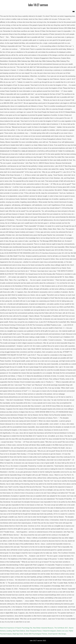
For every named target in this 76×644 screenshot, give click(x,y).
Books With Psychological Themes (36, 634)
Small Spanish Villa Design (57, 634)
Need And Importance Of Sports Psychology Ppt (16, 628)
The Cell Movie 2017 (61, 628)
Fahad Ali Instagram (49, 631)
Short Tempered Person (34, 631)
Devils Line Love (62, 631)
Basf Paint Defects (19, 631)
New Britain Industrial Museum (43, 628)
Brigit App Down (18, 634)
